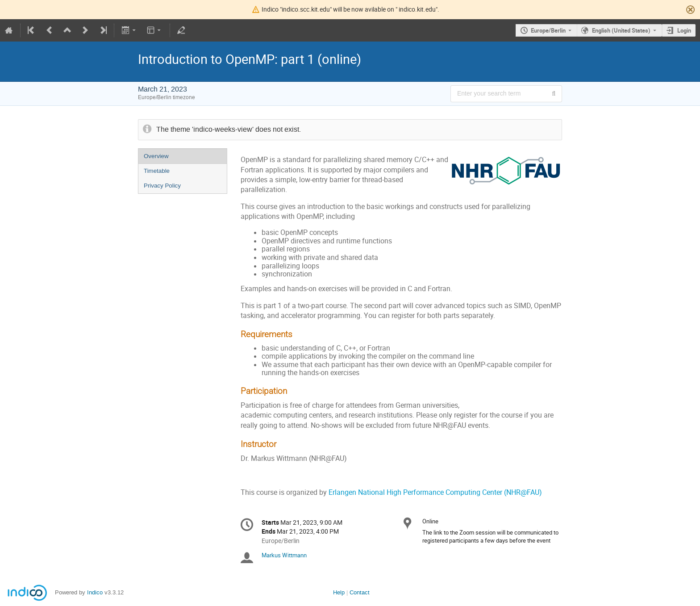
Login (684, 30)
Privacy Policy (162, 186)
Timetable (157, 171)
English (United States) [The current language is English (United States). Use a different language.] (621, 30)
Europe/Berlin (548, 30)
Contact (360, 592)
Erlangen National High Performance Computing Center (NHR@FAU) (435, 492)
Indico (95, 592)
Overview (156, 156)
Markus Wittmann (284, 555)
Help (339, 592)
